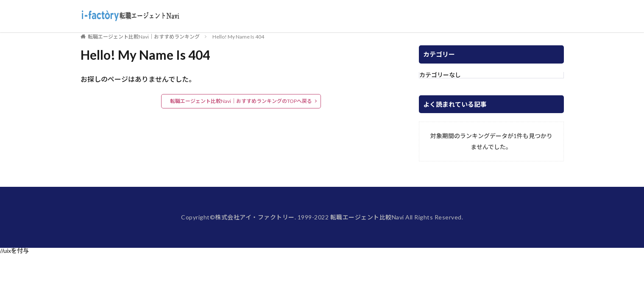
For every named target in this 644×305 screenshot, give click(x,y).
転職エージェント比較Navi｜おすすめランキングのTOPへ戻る (241, 101)
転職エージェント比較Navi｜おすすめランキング (144, 37)
